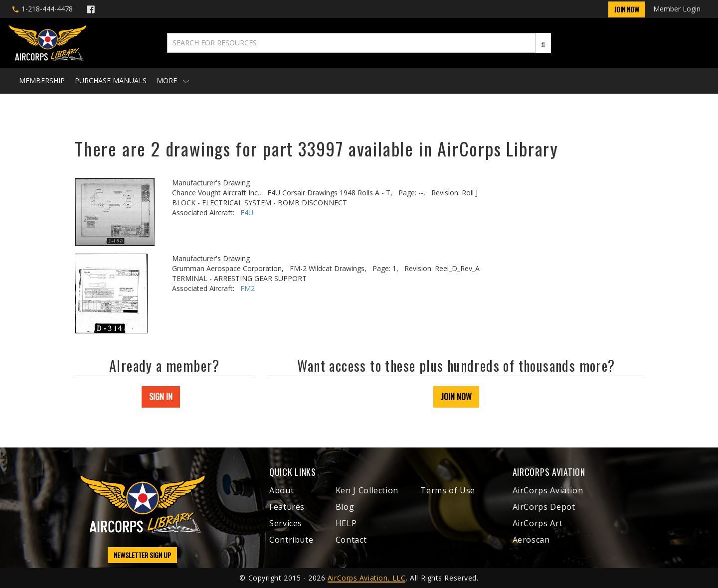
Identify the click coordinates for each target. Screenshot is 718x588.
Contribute (291, 540)
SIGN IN (161, 397)
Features (287, 507)
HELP (346, 523)
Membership (42, 80)
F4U (247, 213)
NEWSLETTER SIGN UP (142, 555)
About (281, 490)
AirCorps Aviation (548, 490)
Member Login (677, 9)
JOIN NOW (456, 397)
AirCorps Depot (544, 507)
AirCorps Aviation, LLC (366, 578)
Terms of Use (448, 490)
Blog (345, 507)
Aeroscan (531, 540)
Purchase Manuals (111, 80)
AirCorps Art (538, 523)
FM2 (248, 288)
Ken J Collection (367, 490)
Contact (351, 540)
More (173, 80)
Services (286, 523)
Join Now (627, 9)
